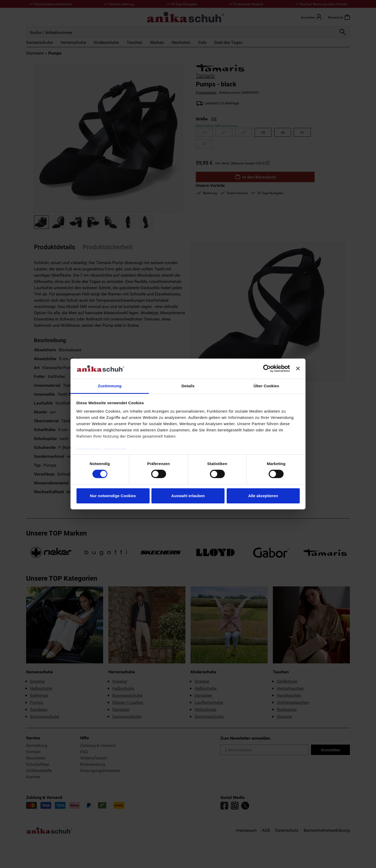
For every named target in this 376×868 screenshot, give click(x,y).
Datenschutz (89, 449)
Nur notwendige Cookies (113, 496)
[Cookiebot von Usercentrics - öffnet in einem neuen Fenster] (267, 368)
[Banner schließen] (298, 368)
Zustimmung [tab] (110, 386)
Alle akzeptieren (263, 496)
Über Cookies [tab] (266, 386)
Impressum (116, 449)
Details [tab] (188, 386)
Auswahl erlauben (188, 496)
